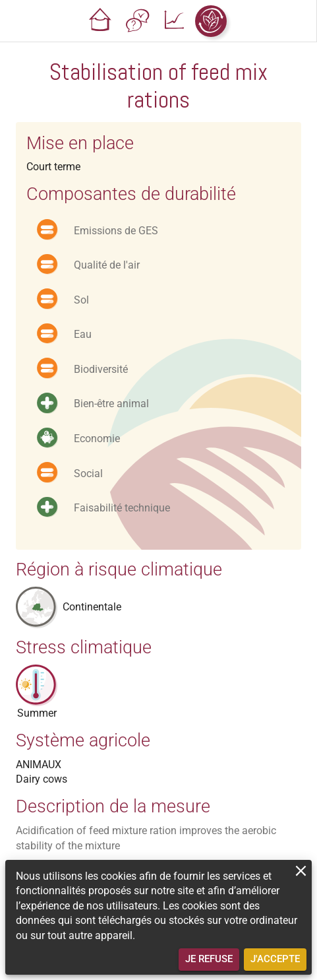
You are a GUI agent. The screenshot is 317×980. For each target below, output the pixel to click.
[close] (301, 871)
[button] (100, 21)
